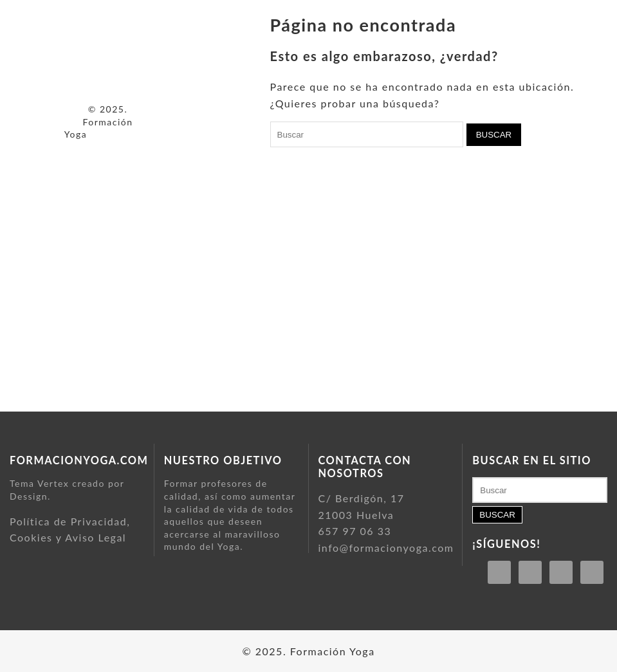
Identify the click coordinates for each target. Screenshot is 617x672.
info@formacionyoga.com (386, 548)
